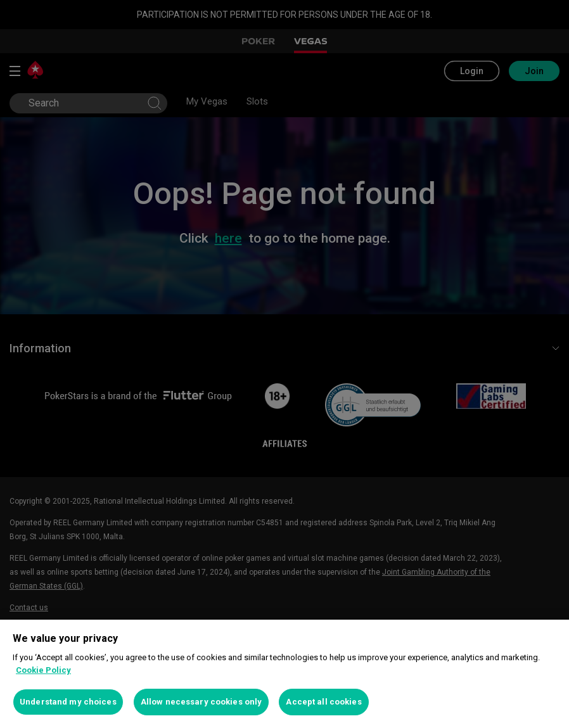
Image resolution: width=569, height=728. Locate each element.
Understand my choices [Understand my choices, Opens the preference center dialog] (68, 702)
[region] (284, 674)
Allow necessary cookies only (201, 702)
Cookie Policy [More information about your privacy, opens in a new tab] (43, 670)
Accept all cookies (323, 702)
